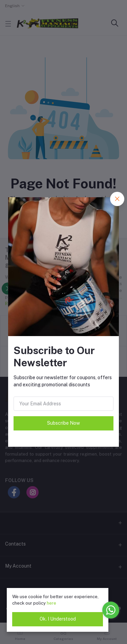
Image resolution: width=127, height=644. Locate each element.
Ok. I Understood (58, 619)
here (51, 603)
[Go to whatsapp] (111, 610)
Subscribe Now (63, 423)
